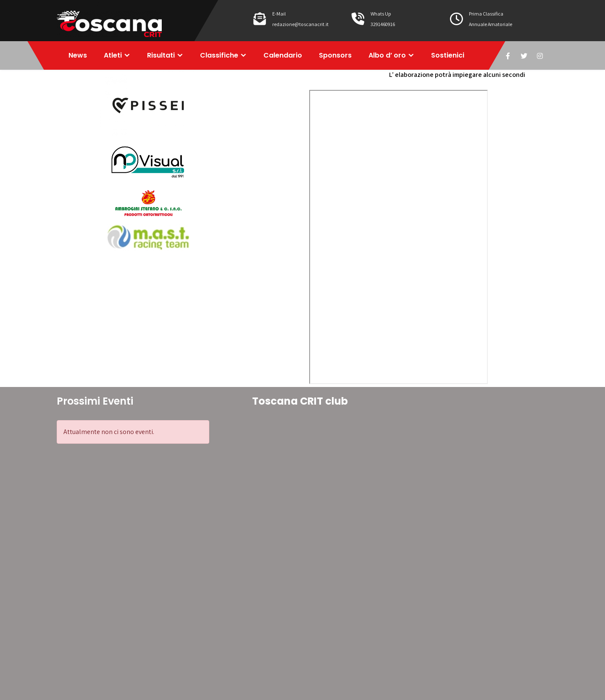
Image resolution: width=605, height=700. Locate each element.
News (78, 55)
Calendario (283, 55)
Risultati (161, 55)
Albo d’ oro (387, 55)
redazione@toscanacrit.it (300, 24)
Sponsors (335, 55)
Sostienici (448, 55)
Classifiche (219, 55)
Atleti (113, 55)
